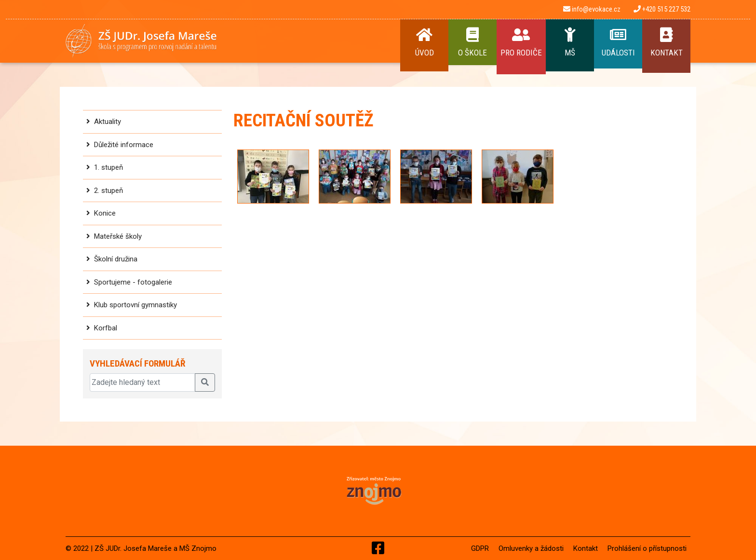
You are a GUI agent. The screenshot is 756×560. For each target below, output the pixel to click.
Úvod (424, 42)
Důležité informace (124, 145)
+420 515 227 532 (662, 9)
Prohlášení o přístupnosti (647, 548)
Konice (105, 213)
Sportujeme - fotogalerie (133, 282)
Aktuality (108, 122)
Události (618, 42)
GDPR (480, 548)
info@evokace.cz (592, 9)
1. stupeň (108, 167)
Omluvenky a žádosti (531, 548)
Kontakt (666, 42)
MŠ (570, 42)
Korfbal (106, 328)
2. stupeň (108, 191)
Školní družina (116, 259)
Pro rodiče (521, 42)
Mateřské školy (118, 236)
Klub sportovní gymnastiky (135, 305)
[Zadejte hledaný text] (142, 382)
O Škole (472, 42)
